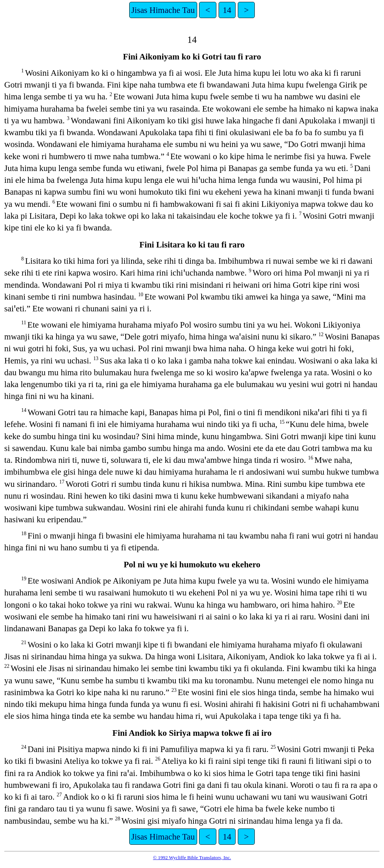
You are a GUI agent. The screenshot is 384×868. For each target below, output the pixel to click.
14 (227, 10)
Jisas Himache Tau (163, 10)
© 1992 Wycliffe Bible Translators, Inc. (192, 857)
